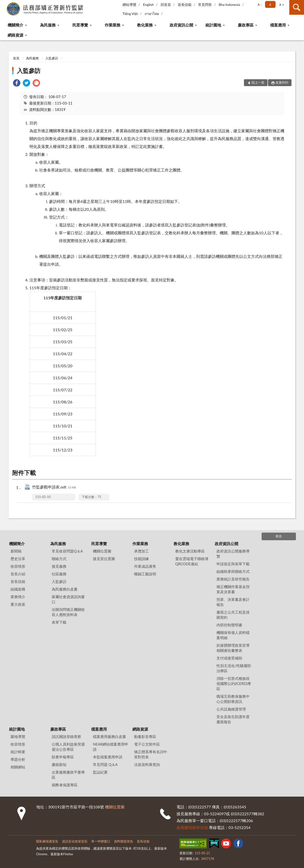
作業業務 (113, 25)
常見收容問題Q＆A (67, 551)
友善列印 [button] (282, 82)
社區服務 (59, 574)
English (148, 5)
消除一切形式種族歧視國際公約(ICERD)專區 (234, 684)
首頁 (16, 58)
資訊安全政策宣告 (75, 841)
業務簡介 (18, 597)
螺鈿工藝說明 (145, 574)
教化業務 (145, 25)
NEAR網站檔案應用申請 (111, 747)
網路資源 (15, 35)
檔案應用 (278, 25)
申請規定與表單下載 (233, 564)
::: (4, 4)
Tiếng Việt (130, 14)
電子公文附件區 (147, 744)
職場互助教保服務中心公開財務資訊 (233, 699)
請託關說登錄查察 (66, 736)
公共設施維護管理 (231, 709)
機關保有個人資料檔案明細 (233, 635)
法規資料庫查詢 (147, 764)
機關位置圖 (102, 551)
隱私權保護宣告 (47, 841)
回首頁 (166, 5)
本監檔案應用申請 (108, 757)
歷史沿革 (18, 559)
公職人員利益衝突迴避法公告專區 (68, 747)
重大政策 (18, 604)
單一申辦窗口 (101, 841)
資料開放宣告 (124, 841)
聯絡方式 (59, 559)
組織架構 (18, 589)
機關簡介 (15, 25)
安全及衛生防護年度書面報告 (233, 719)
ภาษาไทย (152, 14)
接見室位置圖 (104, 559)
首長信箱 (185, 5)
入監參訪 (52, 58)
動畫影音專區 (145, 736)
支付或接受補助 (229, 658)
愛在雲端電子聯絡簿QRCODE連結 (192, 561)
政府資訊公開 (181, 25)
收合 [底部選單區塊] (279, 536)
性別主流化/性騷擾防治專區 (234, 668)
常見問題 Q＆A (105, 764)
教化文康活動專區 (190, 551)
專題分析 (18, 759)
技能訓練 (141, 559)
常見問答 (205, 5)
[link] (17, 84)
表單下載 (59, 622)
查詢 (297, 7)
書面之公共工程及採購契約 (233, 615)
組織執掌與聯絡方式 (233, 571)
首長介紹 (18, 574)
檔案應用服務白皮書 (109, 736)
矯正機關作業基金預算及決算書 (233, 589)
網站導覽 (129, 5)
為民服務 (48, 25)
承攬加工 (141, 551)
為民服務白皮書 (65, 589)
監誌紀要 (100, 772)
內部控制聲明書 (229, 625)
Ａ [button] (270, 5)
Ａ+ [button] (281, 5)
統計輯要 (18, 752)
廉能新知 (59, 764)
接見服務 (59, 566)
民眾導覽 (80, 25)
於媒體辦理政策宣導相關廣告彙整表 (233, 648)
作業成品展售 (145, 566)
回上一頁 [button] (258, 82)
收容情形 (18, 566)
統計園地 (213, 25)
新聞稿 (16, 551)
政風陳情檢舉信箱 (192, 827)
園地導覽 (18, 736)
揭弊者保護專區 (65, 785)
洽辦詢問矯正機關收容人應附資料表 (68, 612)
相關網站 (18, 767)
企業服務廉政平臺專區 (68, 775)
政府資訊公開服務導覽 (233, 554)
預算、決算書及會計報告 (233, 602)
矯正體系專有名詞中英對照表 (151, 754)
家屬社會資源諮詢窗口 (68, 599)
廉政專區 (246, 25)
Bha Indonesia (229, 5)
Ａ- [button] (259, 5)
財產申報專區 (63, 757)
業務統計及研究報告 (233, 579)
